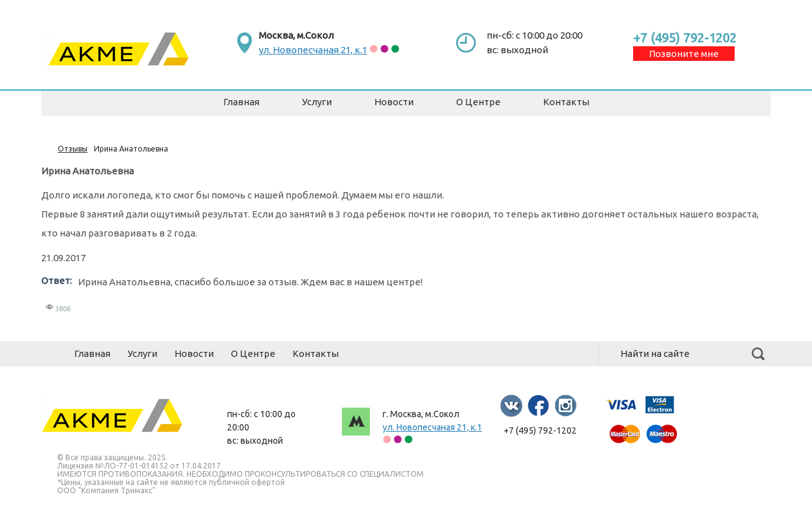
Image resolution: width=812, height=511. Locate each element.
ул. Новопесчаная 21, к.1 (313, 50)
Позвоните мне (684, 54)
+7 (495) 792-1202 (685, 38)
